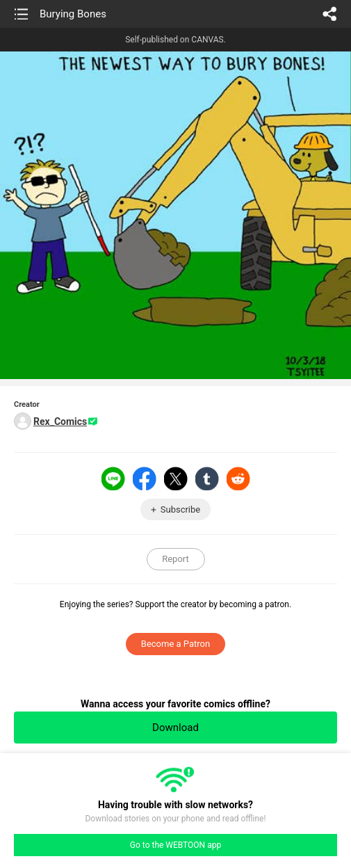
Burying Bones (73, 14)
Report (175, 559)
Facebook (145, 479)
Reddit (238, 479)
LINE (113, 479)
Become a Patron (175, 644)
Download (175, 728)
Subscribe (180, 509)
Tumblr (207, 479)
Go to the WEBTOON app (175, 845)
